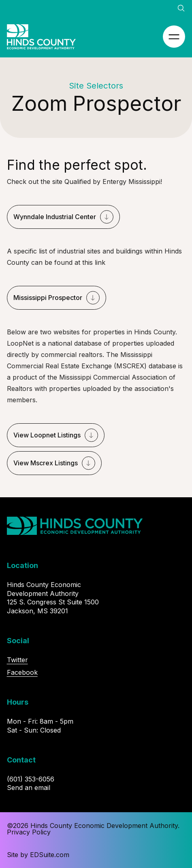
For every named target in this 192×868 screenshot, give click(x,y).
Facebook (22, 672)
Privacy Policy (29, 832)
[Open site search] (181, 8)
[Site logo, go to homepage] (41, 37)
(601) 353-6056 (31, 779)
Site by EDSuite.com (38, 855)
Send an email (29, 788)
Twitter (17, 660)
